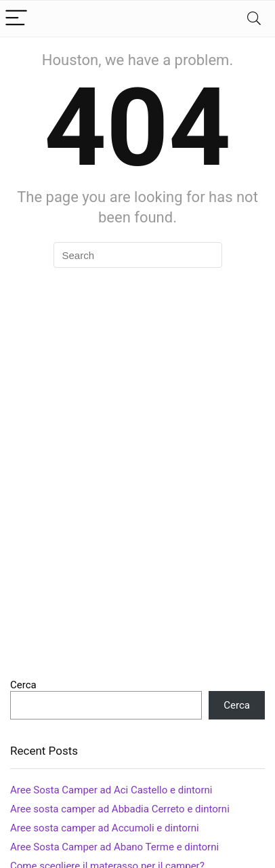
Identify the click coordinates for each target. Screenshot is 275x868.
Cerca (23, 685)
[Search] (254, 19)
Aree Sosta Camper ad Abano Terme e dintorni (114, 847)
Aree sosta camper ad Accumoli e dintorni (105, 828)
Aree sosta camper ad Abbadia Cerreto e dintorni (120, 809)
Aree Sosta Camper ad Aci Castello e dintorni (111, 790)
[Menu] (16, 19)
